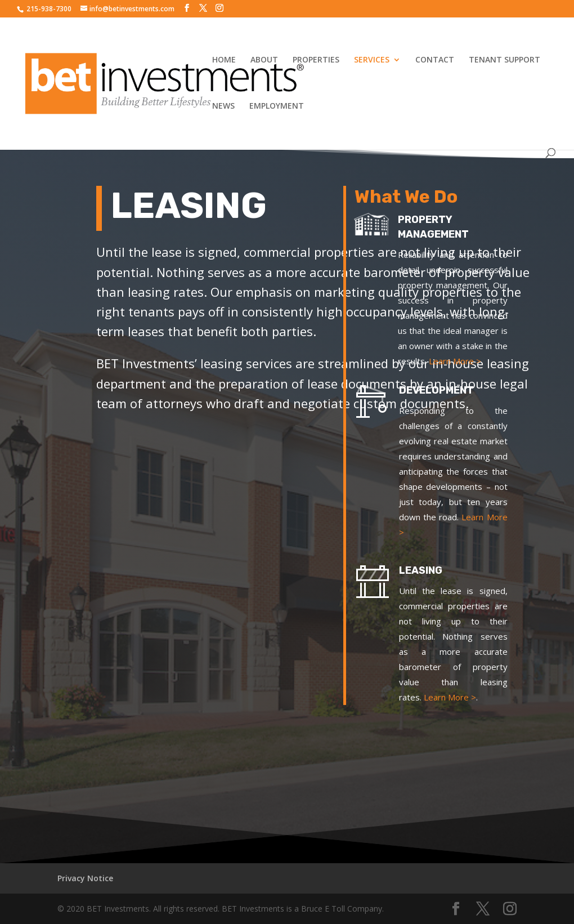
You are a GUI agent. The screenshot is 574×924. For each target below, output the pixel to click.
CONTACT (435, 60)
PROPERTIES (316, 60)
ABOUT (264, 60)
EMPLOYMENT (277, 106)
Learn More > (461, 361)
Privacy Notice (85, 878)
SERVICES (372, 60)
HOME (224, 60)
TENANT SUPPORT (505, 60)
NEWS (223, 106)
